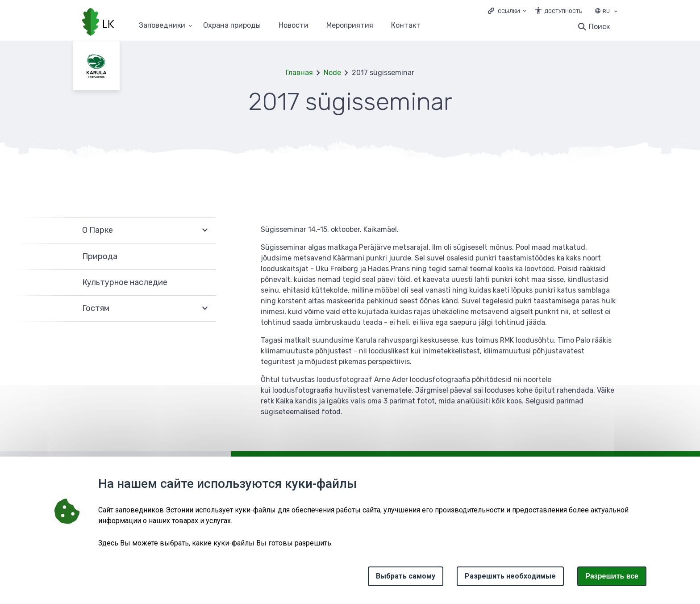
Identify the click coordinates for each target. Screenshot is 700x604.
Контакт (406, 26)
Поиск (599, 27)
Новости (294, 26)
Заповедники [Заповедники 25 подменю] (162, 26)
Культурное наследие (125, 282)
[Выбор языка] (616, 12)
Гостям (96, 308)
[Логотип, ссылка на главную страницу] (98, 23)
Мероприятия (350, 26)
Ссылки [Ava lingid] (509, 11)
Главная (299, 73)
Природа (100, 256)
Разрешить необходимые (510, 576)
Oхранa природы (232, 26)
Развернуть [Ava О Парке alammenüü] (205, 230)
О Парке (98, 230)
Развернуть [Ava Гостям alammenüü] (205, 309)
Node (332, 73)
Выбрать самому (406, 576)
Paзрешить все (612, 576)
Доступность (563, 11)
